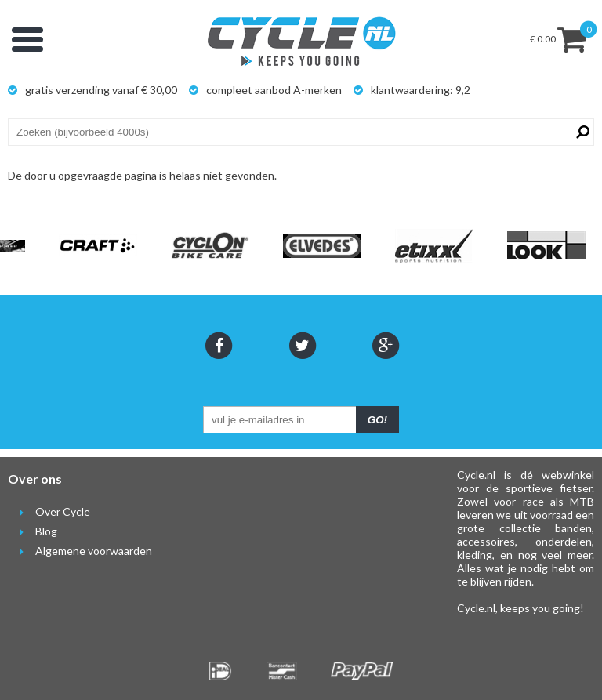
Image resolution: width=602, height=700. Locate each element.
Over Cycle (49, 511)
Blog (33, 531)
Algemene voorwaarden (80, 551)
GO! (377, 420)
